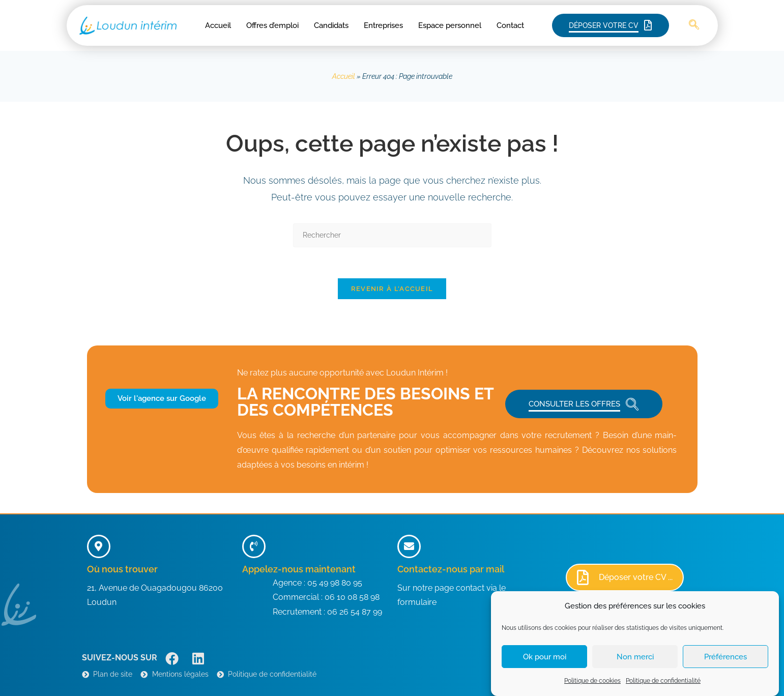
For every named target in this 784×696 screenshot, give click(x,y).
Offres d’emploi (272, 25)
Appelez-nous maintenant (299, 569)
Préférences (725, 664)
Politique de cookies (592, 688)
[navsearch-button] (694, 25)
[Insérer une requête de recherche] (392, 235)
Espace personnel (450, 25)
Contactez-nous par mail (451, 569)
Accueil (218, 25)
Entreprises (383, 25)
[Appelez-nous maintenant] (254, 546)
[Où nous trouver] (99, 546)
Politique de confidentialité (663, 688)
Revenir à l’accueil (392, 289)
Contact (510, 25)
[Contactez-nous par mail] (409, 546)
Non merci (635, 664)
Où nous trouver (122, 569)
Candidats (331, 25)
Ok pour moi (545, 664)
